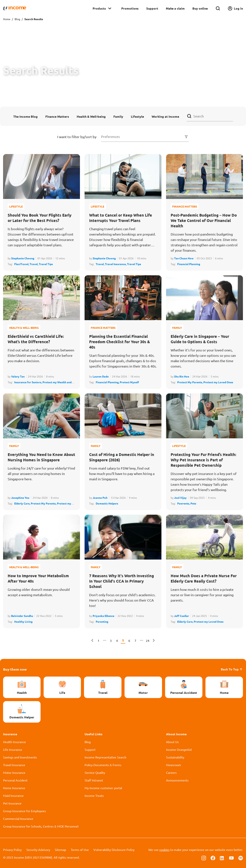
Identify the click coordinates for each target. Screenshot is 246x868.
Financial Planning (189, 264)
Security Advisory (38, 850)
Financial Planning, (108, 382)
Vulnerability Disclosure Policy (114, 850)
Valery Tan (18, 376)
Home (7, 19)
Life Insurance (13, 749)
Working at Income (165, 116)
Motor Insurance (14, 772)
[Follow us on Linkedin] (222, 858)
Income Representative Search (105, 757)
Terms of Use (80, 850)
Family (118, 116)
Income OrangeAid (179, 749)
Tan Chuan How (184, 258)
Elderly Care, (22, 503)
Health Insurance (15, 742)
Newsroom (174, 765)
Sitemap (60, 850)
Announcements (177, 780)
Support (152, 8)
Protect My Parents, (190, 382)
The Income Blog (25, 116)
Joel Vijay (180, 498)
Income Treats (94, 795)
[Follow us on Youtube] (231, 858)
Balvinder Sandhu (22, 616)
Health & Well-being (91, 116)
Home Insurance (14, 788)
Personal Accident (15, 780)
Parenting (102, 622)
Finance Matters (57, 116)
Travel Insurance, (116, 264)
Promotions (130, 8)
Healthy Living (23, 622)
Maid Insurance (13, 795)
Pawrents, (184, 503)
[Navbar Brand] (15, 8)
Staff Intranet (94, 780)
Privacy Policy (12, 850)
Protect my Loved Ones (218, 382)
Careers (171, 772)
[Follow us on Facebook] (213, 858)
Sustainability (175, 757)
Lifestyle (137, 116)
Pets (193, 503)
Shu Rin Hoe (182, 376)
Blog (17, 19)
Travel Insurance (14, 765)
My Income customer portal (103, 788)
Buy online (200, 8)
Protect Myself (129, 382)
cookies (164, 850)
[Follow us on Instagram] (204, 858)
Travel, (34, 264)
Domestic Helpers (107, 503)
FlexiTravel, (22, 264)
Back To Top (232, 669)
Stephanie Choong (23, 258)
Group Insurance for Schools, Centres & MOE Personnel (41, 826)
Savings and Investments (20, 757)
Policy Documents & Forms (103, 765)
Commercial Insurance (18, 819)
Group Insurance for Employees (25, 811)
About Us (172, 742)
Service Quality (95, 772)
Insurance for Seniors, (28, 382)
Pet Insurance (12, 803)
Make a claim (175, 8)
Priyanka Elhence (103, 616)
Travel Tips (46, 264)
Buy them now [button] (15, 669)
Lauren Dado (101, 376)
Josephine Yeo (20, 498)
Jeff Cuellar (182, 616)
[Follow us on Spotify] (241, 858)
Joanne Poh (100, 498)
